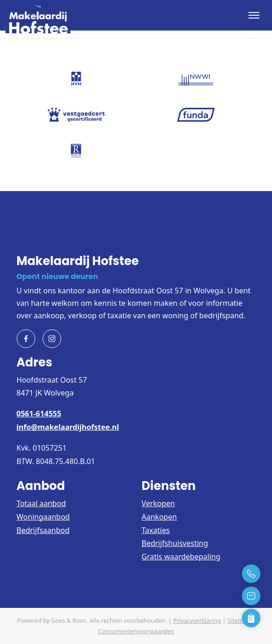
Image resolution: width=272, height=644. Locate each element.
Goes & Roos (69, 620)
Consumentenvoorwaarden (136, 631)
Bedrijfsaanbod (43, 530)
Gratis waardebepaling (181, 557)
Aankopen (159, 517)
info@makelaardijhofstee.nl (68, 427)
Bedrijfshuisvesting (175, 543)
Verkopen (158, 503)
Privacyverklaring (197, 620)
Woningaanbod (43, 517)
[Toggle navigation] (254, 15)
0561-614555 (39, 414)
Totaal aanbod (41, 503)
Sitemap (239, 620)
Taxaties (156, 530)
